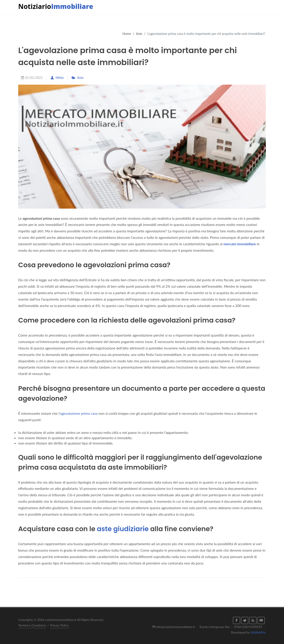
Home (127, 34)
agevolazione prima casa (79, 413)
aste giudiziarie (123, 529)
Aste (139, 34)
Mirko (57, 78)
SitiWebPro (258, 632)
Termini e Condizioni (32, 625)
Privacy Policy (59, 625)
